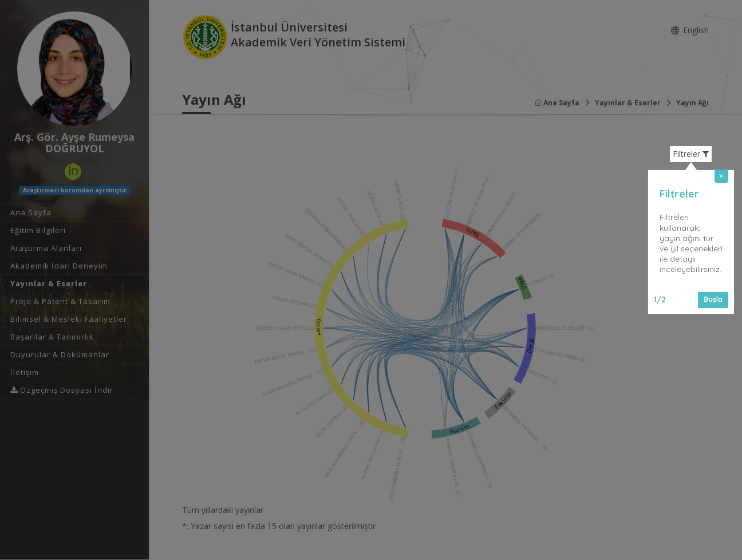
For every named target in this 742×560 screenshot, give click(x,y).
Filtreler (691, 154)
